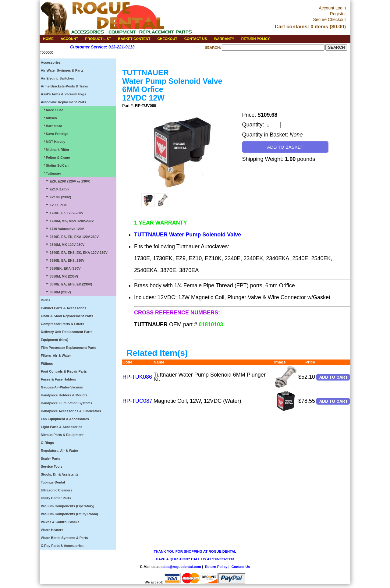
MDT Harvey (54, 142)
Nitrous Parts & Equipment (62, 435)
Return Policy (216, 567)
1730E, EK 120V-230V (63, 213)
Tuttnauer (51, 173)
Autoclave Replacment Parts (64, 102)
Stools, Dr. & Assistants (60, 474)
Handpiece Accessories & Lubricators (71, 411)
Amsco (50, 118)
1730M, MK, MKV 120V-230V (68, 221)
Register (338, 14)
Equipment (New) (55, 340)
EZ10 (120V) (56, 189)
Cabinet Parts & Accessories (64, 308)
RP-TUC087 (137, 401)
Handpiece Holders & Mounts (64, 395)
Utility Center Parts (56, 498)
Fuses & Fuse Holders (58, 379)
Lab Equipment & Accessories (65, 419)
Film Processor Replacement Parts (69, 348)
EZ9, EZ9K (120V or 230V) (66, 181)
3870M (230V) (57, 292)
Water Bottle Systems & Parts (64, 538)
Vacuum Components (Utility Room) (69, 514)
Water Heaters (52, 530)
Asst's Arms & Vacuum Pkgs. (64, 94)
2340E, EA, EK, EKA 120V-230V (71, 237)
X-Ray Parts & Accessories (62, 546)
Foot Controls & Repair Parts (64, 371)
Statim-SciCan (55, 165)
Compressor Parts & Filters (62, 324)
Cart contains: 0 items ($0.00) (310, 27)
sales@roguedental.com (181, 567)
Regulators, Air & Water (60, 451)
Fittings (47, 363)
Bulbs (46, 300)
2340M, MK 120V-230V (64, 245)
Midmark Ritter (56, 150)
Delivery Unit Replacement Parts (67, 332)
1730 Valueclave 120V (63, 229)
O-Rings (47, 443)
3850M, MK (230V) (60, 276)
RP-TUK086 (137, 377)
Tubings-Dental (53, 482)
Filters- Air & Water (56, 356)
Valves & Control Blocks (60, 522)
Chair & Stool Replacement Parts (67, 316)
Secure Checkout (330, 19)
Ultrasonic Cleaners (57, 490)
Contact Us (241, 567)
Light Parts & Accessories (62, 427)
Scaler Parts (51, 459)
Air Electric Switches (57, 78)
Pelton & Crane (56, 158)
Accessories (51, 62)
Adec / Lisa (53, 110)
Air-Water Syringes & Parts (62, 70)
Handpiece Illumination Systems (67, 403)
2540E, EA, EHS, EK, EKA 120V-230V (75, 253)
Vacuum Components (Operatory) (67, 506)
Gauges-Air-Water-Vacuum (62, 387)
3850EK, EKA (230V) (62, 268)
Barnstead (52, 126)
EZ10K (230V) (57, 197)
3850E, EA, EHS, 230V (63, 260)
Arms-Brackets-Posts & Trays (64, 86)
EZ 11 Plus (55, 205)
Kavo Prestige (55, 134)
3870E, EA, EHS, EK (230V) (67, 284)
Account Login (332, 8)
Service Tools (52, 466)
